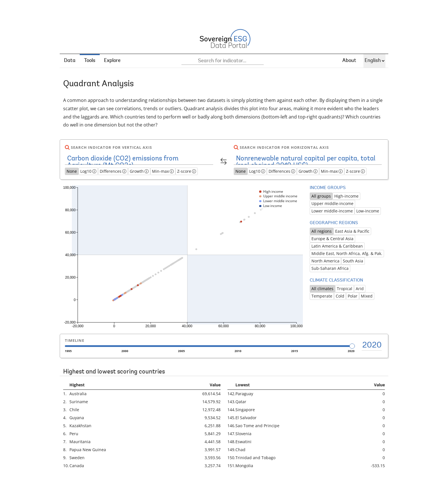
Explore (112, 61)
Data (70, 61)
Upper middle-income (332, 203)
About (349, 61)
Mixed (367, 296)
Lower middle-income (332, 211)
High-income (346, 196)
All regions (322, 231)
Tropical (345, 289)
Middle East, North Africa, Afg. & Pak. (347, 253)
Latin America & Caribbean (337, 246)
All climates (322, 289)
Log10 (88, 171)
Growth (139, 171)
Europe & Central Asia (332, 239)
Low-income (368, 211)
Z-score (187, 171)
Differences (113, 171)
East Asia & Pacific (352, 231)
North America (325, 261)
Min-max (163, 171)
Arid (360, 289)
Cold (340, 296)
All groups (321, 196)
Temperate (322, 296)
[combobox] (223, 61)
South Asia (353, 261)
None (72, 171)
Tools (90, 61)
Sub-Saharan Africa (330, 268)
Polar (353, 296)
